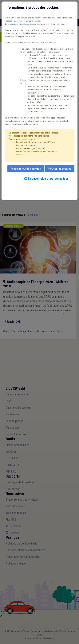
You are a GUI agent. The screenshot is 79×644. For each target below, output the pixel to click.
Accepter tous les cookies (26, 169)
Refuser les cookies (59, 169)
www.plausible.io (13, 121)
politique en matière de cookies (23, 24)
